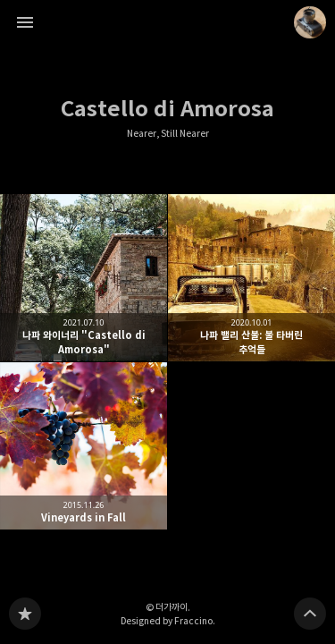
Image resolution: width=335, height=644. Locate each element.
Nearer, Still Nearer (168, 134)
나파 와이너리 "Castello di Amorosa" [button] (84, 278)
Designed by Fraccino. (168, 621)
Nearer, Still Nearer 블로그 (25, 614)
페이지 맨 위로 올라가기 (310, 614)
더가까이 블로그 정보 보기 (310, 22)
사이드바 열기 (25, 22)
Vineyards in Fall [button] (84, 446)
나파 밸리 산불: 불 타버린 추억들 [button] (251, 278)
